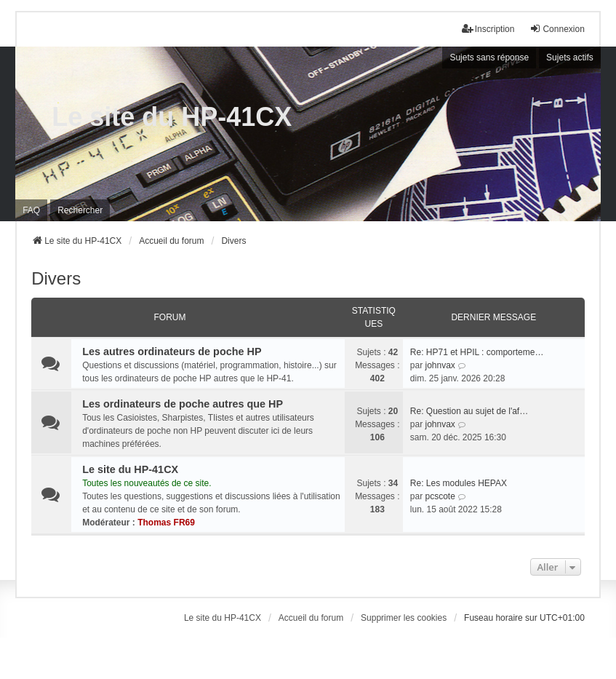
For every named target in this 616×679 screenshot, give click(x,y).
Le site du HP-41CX (172, 117)
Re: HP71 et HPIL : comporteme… (477, 352)
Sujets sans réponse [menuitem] (489, 57)
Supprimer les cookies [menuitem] (404, 618)
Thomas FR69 (166, 523)
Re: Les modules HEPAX (459, 483)
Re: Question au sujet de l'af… (469, 411)
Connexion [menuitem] (557, 29)
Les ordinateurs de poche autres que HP (183, 404)
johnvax (440, 365)
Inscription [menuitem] (488, 29)
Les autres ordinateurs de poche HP (172, 352)
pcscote (440, 496)
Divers (56, 278)
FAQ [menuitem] (31, 210)
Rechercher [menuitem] (80, 210)
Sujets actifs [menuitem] (570, 57)
